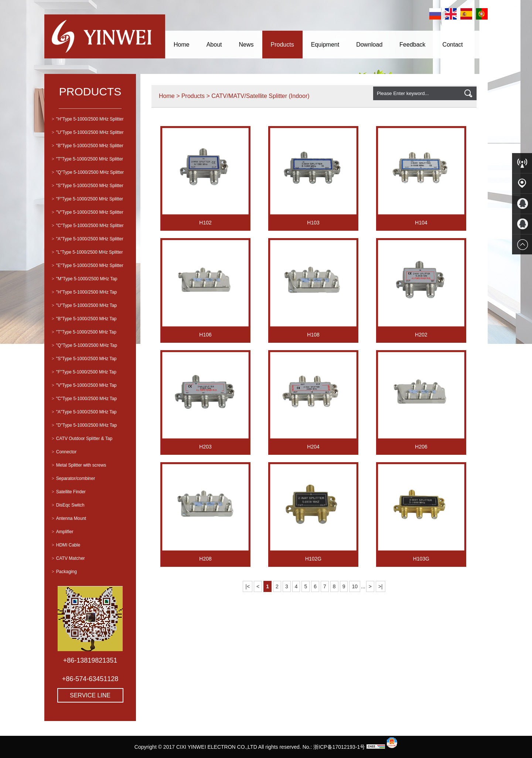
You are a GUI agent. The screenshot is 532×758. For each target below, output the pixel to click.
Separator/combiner (73, 478)
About (214, 45)
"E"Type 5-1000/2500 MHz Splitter (88, 265)
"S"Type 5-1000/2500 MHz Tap (84, 359)
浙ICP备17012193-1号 (339, 747)
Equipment (325, 45)
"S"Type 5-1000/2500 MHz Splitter (88, 186)
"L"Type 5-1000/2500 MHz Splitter (87, 252)
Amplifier (62, 532)
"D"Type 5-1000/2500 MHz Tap (84, 425)
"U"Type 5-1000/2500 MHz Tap (84, 305)
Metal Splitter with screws (79, 465)
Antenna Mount (69, 518)
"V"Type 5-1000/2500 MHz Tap (84, 385)
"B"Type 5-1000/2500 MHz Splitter (88, 146)
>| (381, 586)
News (246, 45)
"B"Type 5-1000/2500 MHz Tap (84, 319)
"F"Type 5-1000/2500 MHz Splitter (87, 199)
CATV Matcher (68, 558)
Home (182, 45)
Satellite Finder (69, 492)
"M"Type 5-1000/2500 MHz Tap (85, 279)
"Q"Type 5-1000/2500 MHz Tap (84, 345)
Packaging (64, 572)
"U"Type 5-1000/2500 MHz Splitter (88, 132)
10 (355, 586)
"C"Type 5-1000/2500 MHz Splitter (88, 226)
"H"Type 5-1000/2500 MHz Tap (84, 292)
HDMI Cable (66, 545)
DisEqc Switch (68, 505)
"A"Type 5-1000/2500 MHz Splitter (88, 239)
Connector (64, 452)
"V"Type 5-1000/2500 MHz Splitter (88, 212)
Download (369, 45)
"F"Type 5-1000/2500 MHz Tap (84, 372)
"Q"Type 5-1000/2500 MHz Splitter (88, 172)
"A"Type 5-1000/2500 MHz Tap (84, 412)
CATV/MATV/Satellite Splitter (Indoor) (260, 96)
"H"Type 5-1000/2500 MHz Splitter (88, 119)
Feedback (412, 45)
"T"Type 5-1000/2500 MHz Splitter (87, 159)
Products (282, 45)
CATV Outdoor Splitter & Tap (82, 439)
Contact (453, 45)
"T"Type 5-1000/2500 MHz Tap (84, 332)
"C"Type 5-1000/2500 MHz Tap (84, 399)
